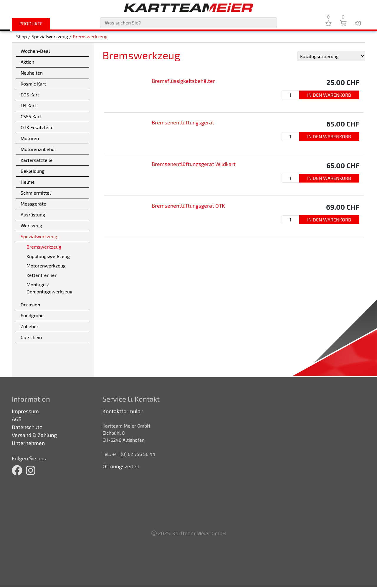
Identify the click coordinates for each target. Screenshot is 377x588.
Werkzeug (31, 225)
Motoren (30, 138)
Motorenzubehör (38, 149)
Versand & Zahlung (34, 435)
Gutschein (31, 337)
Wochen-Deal (35, 51)
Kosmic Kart (33, 84)
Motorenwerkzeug (46, 266)
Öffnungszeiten (121, 466)
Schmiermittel (36, 193)
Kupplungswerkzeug (48, 256)
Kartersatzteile (37, 160)
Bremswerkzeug (90, 37)
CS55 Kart (31, 116)
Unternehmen (28, 443)
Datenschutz (27, 427)
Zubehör (29, 326)
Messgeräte (33, 204)
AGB (17, 419)
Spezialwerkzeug (50, 37)
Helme (28, 182)
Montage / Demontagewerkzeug (49, 288)
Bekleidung (33, 171)
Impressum (25, 411)
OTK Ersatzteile (37, 127)
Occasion (30, 304)
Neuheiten (32, 73)
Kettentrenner (42, 275)
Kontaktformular (123, 411)
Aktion (27, 62)
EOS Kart (30, 95)
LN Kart (28, 105)
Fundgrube (32, 315)
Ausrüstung (33, 215)
